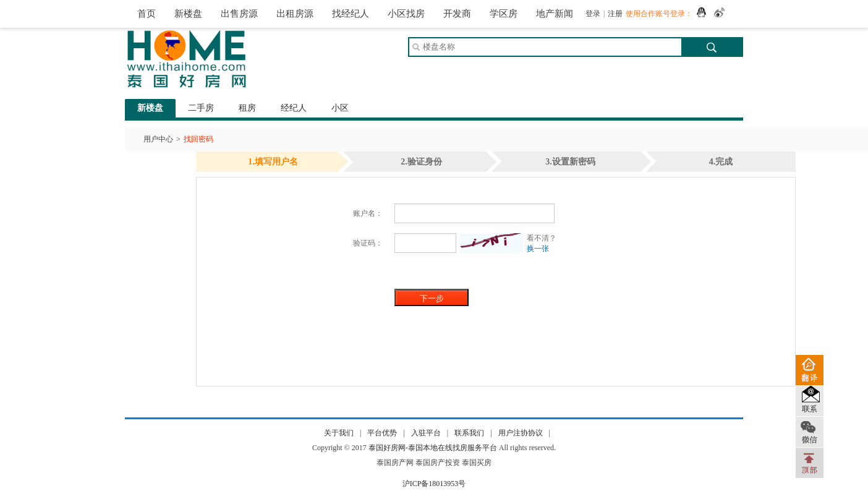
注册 (615, 14)
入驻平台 (426, 433)
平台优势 (382, 433)
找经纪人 (351, 14)
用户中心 (158, 139)
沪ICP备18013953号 (434, 484)
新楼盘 (188, 14)
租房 (247, 108)
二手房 (201, 108)
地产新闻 (555, 14)
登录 (593, 14)
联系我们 (469, 433)
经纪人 (294, 108)
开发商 (457, 14)
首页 (147, 14)
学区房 (504, 14)
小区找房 (406, 14)
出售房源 (239, 14)
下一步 (432, 298)
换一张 (538, 249)
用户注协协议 (521, 433)
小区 (340, 108)
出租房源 (295, 14)
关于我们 (339, 433)
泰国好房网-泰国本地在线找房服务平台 (433, 448)
